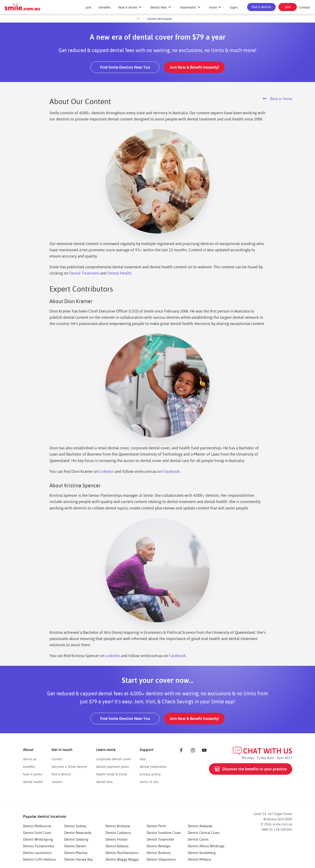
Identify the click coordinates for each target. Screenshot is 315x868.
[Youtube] (204, 750)
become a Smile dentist (69, 766)
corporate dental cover (113, 759)
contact (305, 7)
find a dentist (61, 774)
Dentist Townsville (160, 839)
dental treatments (153, 766)
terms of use (149, 782)
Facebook (171, 471)
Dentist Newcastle (78, 833)
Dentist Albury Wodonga (206, 846)
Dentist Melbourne (37, 826)
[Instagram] (193, 750)
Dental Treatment (84, 273)
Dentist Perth (156, 826)
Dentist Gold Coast (37, 833)
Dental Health (120, 273)
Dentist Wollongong (38, 839)
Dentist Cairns (198, 839)
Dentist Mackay (76, 853)
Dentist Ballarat (117, 846)
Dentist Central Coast (204, 833)
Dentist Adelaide (200, 826)
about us (30, 759)
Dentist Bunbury (159, 853)
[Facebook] (181, 750)
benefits (29, 766)
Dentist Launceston (37, 853)
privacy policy (150, 774)
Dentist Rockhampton (122, 853)
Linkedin (107, 471)
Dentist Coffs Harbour (39, 859)
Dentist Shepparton (161, 859)
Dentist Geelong (76, 839)
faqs (143, 759)
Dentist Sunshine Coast (164, 833)
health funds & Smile (112, 774)
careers (57, 782)
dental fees (104, 782)
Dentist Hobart (117, 839)
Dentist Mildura (199, 859)
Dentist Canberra (118, 833)
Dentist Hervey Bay (78, 859)
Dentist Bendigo (159, 846)
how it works (33, 774)
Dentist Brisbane (118, 826)
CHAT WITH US (263, 751)
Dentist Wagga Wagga (122, 859)
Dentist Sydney (75, 826)
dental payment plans (113, 766)
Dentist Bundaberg (202, 853)
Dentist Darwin (75, 846)
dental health (33, 782)
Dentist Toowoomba (39, 846)
